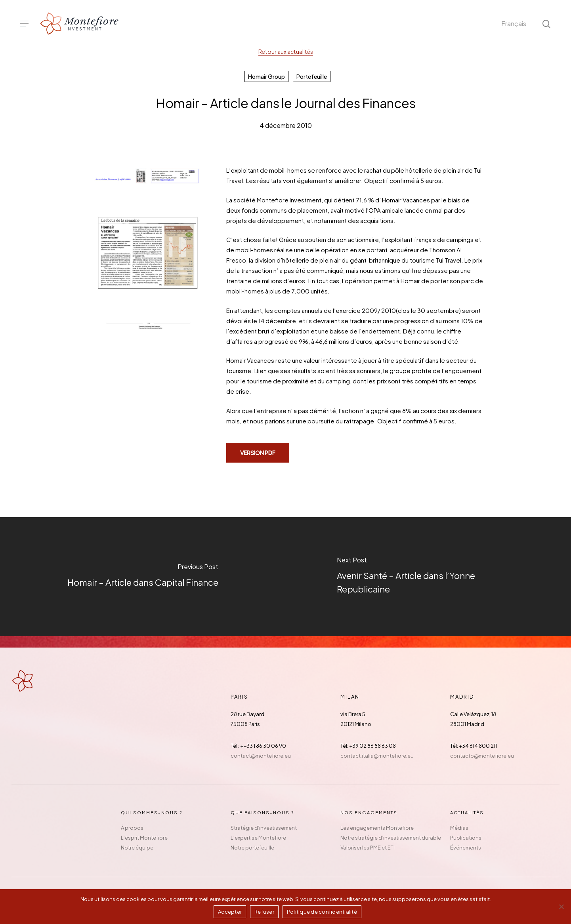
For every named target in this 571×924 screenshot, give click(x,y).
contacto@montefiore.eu (482, 756)
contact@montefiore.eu (261, 756)
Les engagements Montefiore (377, 828)
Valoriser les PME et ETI (368, 848)
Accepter (230, 912)
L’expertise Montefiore (258, 838)
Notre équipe (137, 848)
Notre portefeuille (252, 848)
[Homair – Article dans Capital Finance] (143, 577)
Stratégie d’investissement (264, 828)
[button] (24, 24)
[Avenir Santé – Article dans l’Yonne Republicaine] (429, 577)
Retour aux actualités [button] (286, 51)
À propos (132, 828)
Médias (459, 828)
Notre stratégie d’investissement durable (391, 838)
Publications (466, 838)
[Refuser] (561, 907)
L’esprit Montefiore (144, 838)
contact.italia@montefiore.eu (377, 756)
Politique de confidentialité (322, 912)
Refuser (264, 912)
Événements (466, 848)
